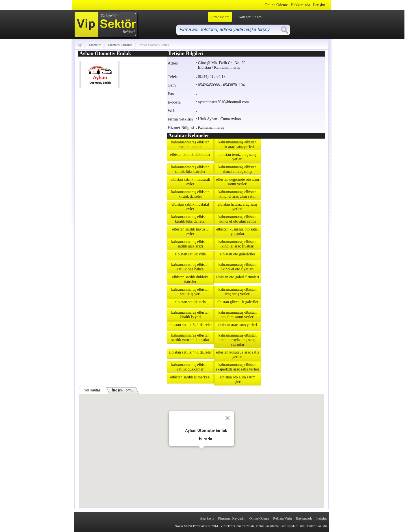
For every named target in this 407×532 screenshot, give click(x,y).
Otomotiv (95, 45)
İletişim (319, 5)
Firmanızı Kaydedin (232, 518)
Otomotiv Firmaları (120, 45)
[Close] (228, 418)
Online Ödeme (276, 5)
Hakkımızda (300, 5)
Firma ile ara (220, 17)
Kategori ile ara (250, 17)
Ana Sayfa (207, 518)
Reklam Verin (282, 518)
